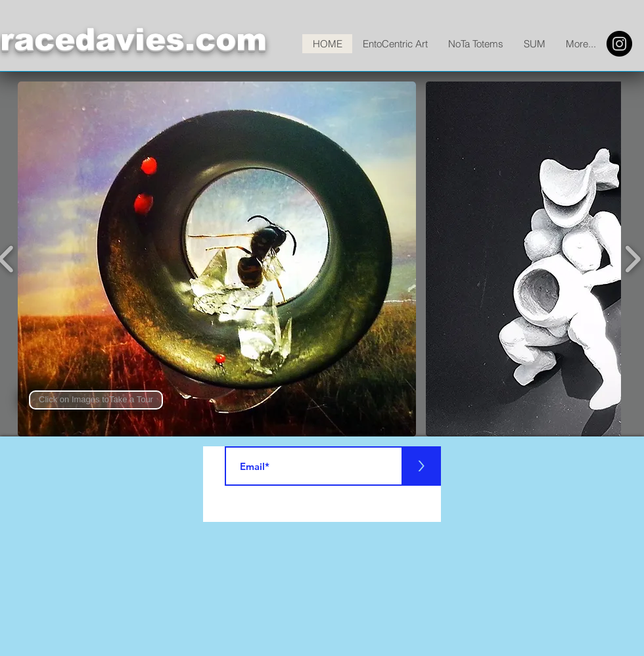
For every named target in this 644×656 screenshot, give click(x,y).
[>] (421, 466)
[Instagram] (619, 44)
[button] (96, 400)
